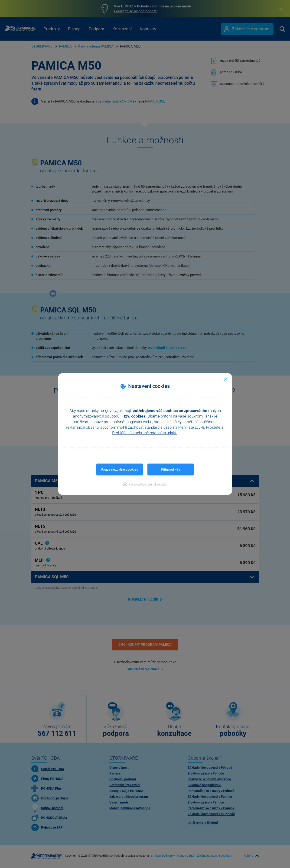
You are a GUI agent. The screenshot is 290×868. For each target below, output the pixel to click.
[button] (145, 484)
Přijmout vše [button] (171, 469)
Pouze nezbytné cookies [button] (120, 469)
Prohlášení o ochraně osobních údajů (145, 433)
